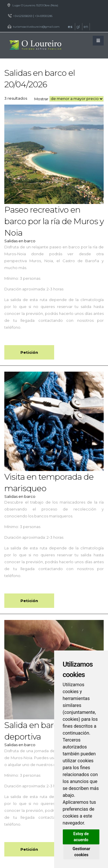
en (86, 27)
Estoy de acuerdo (81, 837)
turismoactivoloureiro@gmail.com (36, 27)
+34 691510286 (44, 16)
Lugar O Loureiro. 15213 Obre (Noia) (35, 5)
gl (79, 27)
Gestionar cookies (81, 852)
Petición (29, 352)
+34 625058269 (23, 16)
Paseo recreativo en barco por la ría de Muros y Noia (54, 221)
